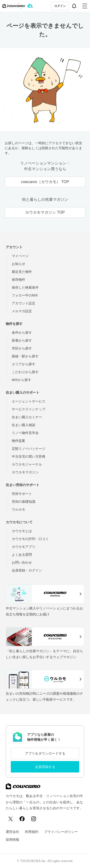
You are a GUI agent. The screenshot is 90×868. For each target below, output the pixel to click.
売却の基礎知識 (24, 502)
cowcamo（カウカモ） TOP (45, 182)
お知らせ (18, 264)
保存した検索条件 (25, 287)
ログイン (60, 6)
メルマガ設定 (22, 311)
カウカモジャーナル (27, 464)
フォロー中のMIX (25, 295)
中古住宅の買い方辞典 (29, 456)
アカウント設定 (24, 303)
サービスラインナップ (29, 409)
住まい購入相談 (24, 425)
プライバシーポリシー (61, 832)
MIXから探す (21, 380)
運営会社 (12, 832)
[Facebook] (22, 819)
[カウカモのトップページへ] (17, 6)
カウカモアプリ (24, 547)
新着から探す (22, 340)
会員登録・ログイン (27, 570)
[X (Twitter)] (11, 819)
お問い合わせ (22, 562)
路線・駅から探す (25, 356)
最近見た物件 (22, 272)
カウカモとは (22, 531)
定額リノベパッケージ (29, 449)
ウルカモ (18, 509)
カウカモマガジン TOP (45, 212)
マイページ (20, 256)
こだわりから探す (25, 372)
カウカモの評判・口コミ (30, 539)
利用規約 (32, 832)
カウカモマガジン (25, 472)
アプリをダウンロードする (45, 753)
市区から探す (22, 348)
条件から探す (22, 333)
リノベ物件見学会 (25, 433)
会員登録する (45, 767)
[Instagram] (34, 819)
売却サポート (22, 494)
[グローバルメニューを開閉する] (85, 6)
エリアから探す (24, 364)
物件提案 (18, 441)
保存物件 (18, 280)
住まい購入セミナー (27, 417)
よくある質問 (22, 555)
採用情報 (12, 840)
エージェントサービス (29, 401)
